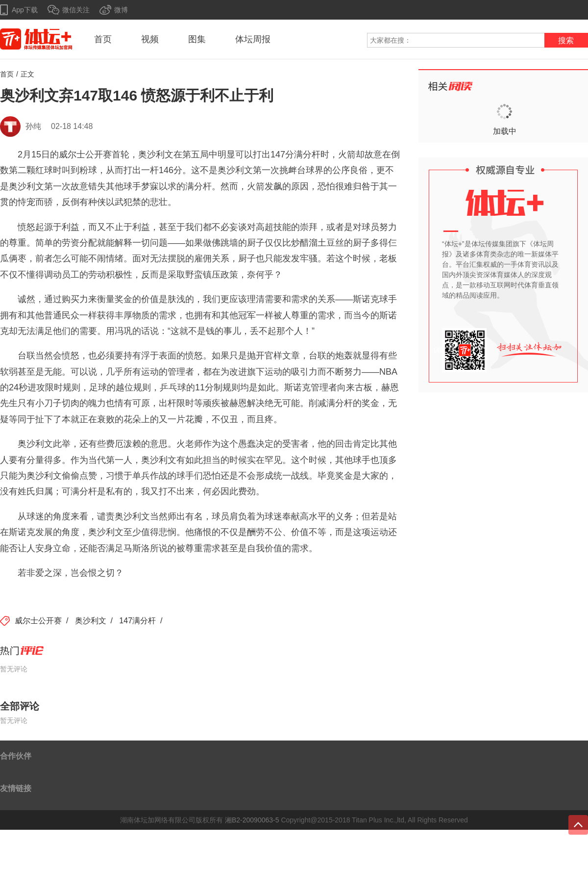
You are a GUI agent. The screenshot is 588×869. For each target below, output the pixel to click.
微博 (121, 10)
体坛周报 (253, 39)
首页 (103, 39)
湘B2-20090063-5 (252, 820)
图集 (197, 39)
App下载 (25, 10)
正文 (27, 74)
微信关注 (76, 10)
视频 (150, 39)
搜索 (566, 40)
